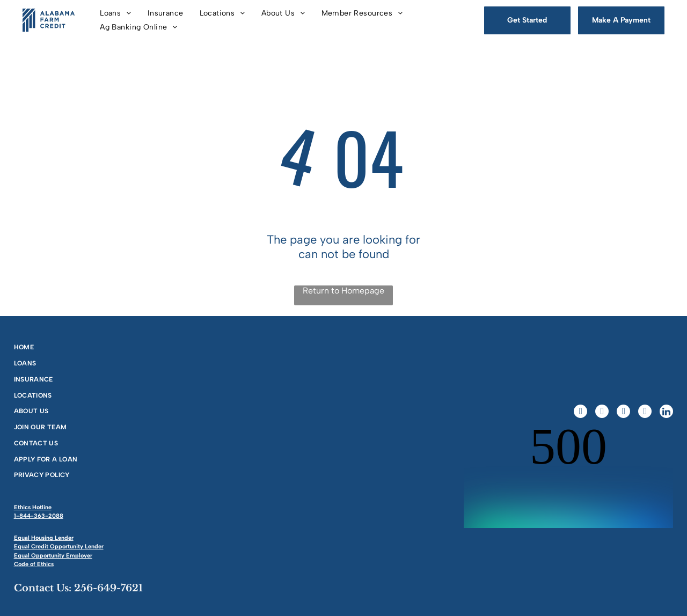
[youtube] (645, 413)
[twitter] (602, 413)
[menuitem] (116, 13)
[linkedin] (666, 413)
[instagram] (623, 413)
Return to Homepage (343, 291)
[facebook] (580, 413)
